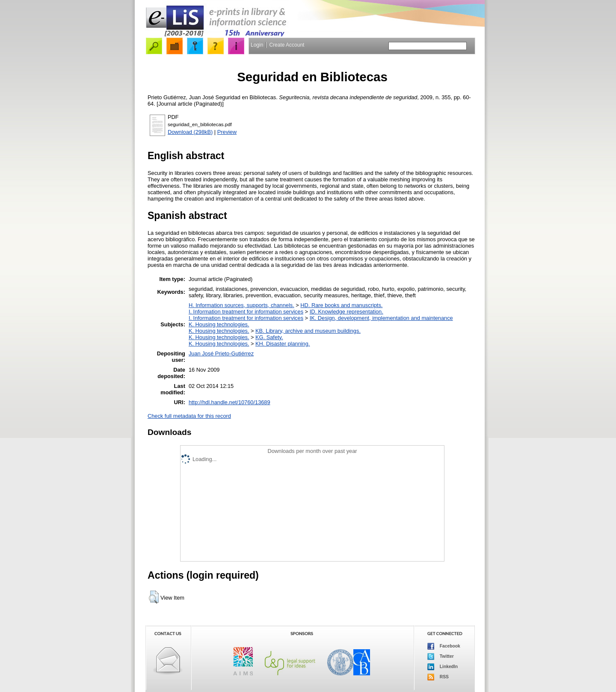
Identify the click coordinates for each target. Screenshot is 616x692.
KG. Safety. (269, 337)
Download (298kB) (190, 132)
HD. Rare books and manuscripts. (341, 305)
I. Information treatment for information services (246, 312)
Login (257, 45)
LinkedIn (443, 667)
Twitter (441, 657)
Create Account (287, 45)
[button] (154, 597)
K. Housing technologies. (219, 324)
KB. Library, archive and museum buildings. (308, 331)
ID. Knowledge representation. (346, 312)
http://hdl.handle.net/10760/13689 (230, 402)
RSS (438, 677)
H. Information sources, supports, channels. (241, 305)
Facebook (444, 646)
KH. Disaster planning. (283, 344)
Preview (227, 132)
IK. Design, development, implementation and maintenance (381, 318)
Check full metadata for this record (189, 416)
